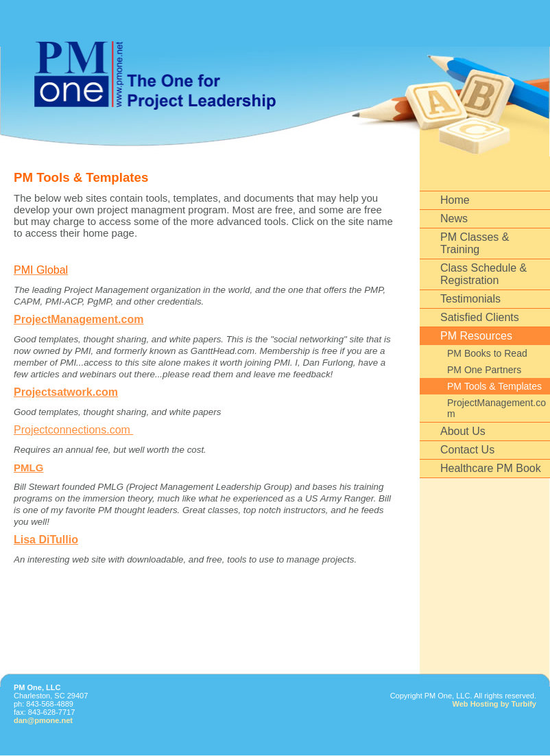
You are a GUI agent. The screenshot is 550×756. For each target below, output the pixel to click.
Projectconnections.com (73, 430)
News (454, 218)
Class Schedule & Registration (483, 274)
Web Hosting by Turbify (494, 704)
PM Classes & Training (475, 243)
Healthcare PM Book (491, 468)
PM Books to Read (487, 353)
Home (455, 200)
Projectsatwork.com (66, 392)
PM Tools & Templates (494, 386)
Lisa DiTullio (46, 540)
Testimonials (470, 299)
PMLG (28, 468)
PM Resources (476, 336)
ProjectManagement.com (497, 408)
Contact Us (467, 450)
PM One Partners (484, 370)
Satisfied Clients (480, 317)
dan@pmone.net (43, 720)
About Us (463, 431)
